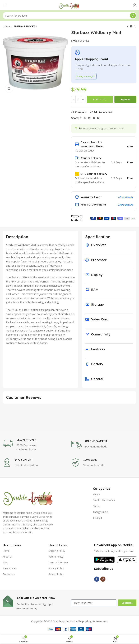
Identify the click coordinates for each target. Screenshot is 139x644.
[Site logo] (69, 5)
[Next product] (135, 27)
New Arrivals (10, 568)
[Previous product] (128, 27)
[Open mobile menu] (4, 5)
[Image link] (29, 497)
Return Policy (56, 557)
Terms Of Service (58, 562)
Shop (5, 562)
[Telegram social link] (98, 118)
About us (8, 557)
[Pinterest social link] (89, 118)
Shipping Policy (57, 551)
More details (125, 197)
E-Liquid (97, 518)
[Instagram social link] (103, 579)
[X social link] (85, 118)
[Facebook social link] (81, 118)
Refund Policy (56, 574)
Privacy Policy (56, 568)
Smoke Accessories (104, 500)
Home (6, 26)
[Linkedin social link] (94, 118)
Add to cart (100, 99)
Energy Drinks (101, 512)
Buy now (125, 99)
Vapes (96, 494)
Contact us (9, 574)
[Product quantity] (78, 99)
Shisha (97, 506)
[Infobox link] (35, 445)
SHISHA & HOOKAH (26, 26)
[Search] (69, 16)
